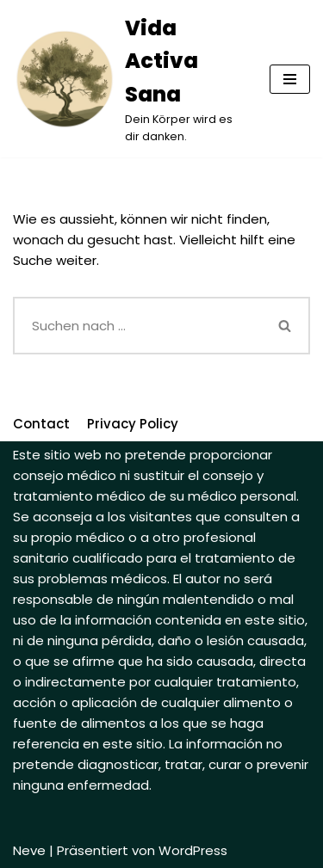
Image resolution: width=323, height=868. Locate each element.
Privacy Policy (133, 424)
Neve (29, 850)
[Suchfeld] (137, 326)
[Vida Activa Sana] (128, 79)
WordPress (193, 850)
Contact (41, 424)
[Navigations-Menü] (290, 79)
